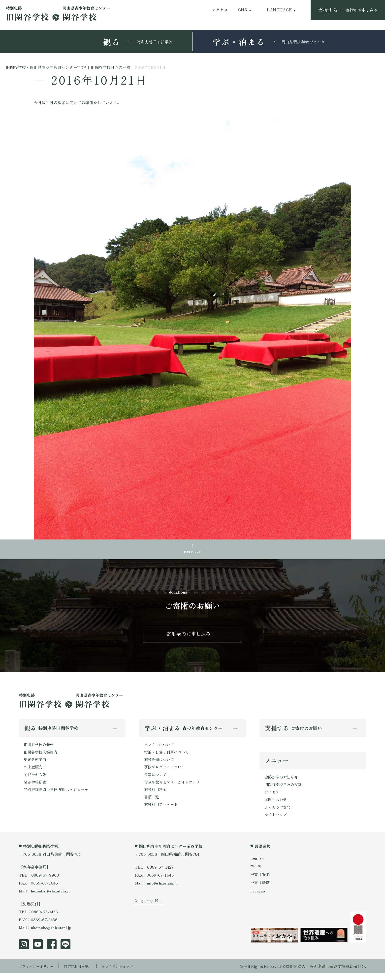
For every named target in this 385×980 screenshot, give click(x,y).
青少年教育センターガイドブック (174, 788)
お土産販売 (34, 772)
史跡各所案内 (36, 764)
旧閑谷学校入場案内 (42, 756)
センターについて (160, 748)
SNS (243, 10)
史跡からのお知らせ (282, 782)
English (257, 865)
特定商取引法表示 (85, 973)
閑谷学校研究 (36, 788)
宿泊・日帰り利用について (168, 756)
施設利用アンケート (162, 812)
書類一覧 (152, 804)
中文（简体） (262, 881)
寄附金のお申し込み (189, 636)
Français (258, 898)
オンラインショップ (128, 973)
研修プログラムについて (166, 772)
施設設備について (160, 764)
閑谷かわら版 (36, 780)
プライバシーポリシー (39, 973)
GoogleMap (145, 913)
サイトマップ (276, 821)
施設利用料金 (156, 796)
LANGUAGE (279, 10)
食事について (156, 780)
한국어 (256, 873)
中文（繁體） (262, 889)
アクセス (220, 10)
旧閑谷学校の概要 (40, 748)
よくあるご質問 (278, 813)
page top (192, 552)
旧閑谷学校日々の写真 (284, 790)
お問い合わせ (276, 805)
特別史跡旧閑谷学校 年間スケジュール (58, 796)
